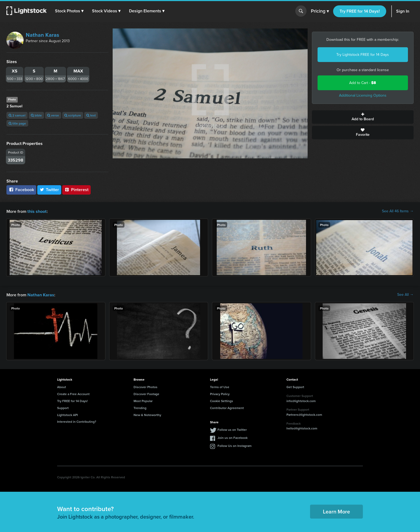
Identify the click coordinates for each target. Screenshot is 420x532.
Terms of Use (220, 386)
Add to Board (363, 117)
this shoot (37, 211)
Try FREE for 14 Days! (360, 11)
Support (63, 407)
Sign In (403, 11)
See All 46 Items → (398, 211)
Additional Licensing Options (363, 95)
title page (17, 123)
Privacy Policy (220, 393)
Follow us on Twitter (232, 429)
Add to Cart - (363, 83)
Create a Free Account (73, 393)
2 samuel (17, 115)
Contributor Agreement (227, 407)
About (62, 386)
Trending (140, 407)
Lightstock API (67, 414)
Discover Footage (146, 393)
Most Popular (143, 400)
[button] (69, 11)
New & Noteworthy (147, 414)
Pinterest (76, 190)
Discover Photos (145, 386)
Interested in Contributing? (77, 421)
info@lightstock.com (301, 400)
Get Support (295, 386)
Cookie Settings (222, 400)
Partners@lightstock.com (304, 414)
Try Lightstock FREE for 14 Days (363, 55)
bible (36, 115)
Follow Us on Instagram (235, 445)
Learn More (336, 511)
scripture (73, 115)
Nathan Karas (43, 35)
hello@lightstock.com (302, 428)
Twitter (49, 190)
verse (53, 115)
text (91, 115)
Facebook (21, 190)
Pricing (320, 11)
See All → (405, 294)
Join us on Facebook (233, 437)
